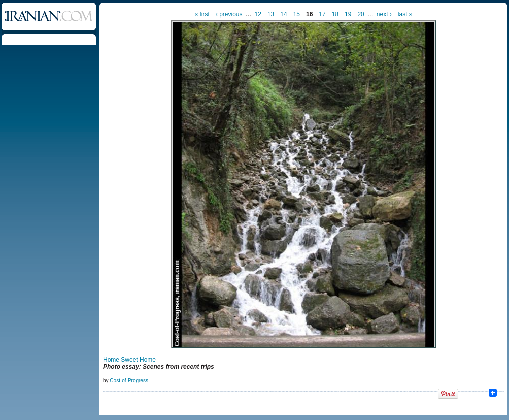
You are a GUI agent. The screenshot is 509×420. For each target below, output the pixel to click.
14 (283, 14)
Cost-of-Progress (129, 381)
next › (384, 14)
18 (335, 14)
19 (348, 14)
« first (202, 14)
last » (405, 14)
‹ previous (229, 14)
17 (322, 14)
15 (297, 14)
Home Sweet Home (129, 360)
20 (361, 14)
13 (271, 14)
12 (258, 14)
